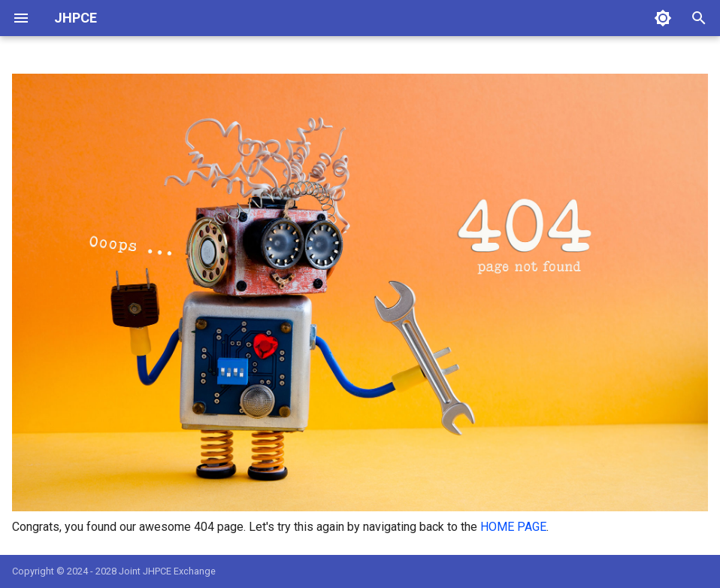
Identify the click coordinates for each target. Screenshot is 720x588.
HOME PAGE (513, 527)
